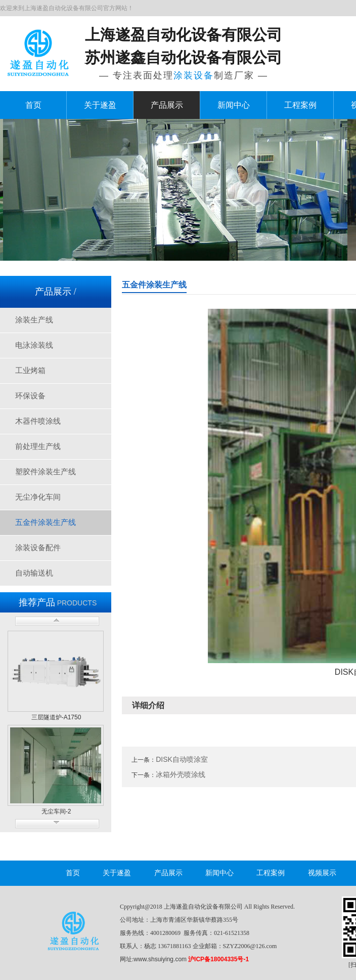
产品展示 (167, 105)
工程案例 (300, 105)
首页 (33, 105)
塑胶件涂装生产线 (46, 472)
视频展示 (322, 873)
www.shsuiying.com (160, 959)
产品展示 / (56, 292)
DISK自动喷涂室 (182, 759)
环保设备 (30, 396)
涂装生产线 (34, 320)
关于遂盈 (100, 105)
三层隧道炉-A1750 (56, 717)
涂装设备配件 (38, 548)
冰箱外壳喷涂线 (181, 774)
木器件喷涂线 (38, 421)
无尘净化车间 (38, 497)
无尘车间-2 (56, 811)
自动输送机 (34, 573)
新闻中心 (234, 105)
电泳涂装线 (34, 345)
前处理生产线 (38, 446)
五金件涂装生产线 (46, 522)
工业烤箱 (30, 371)
